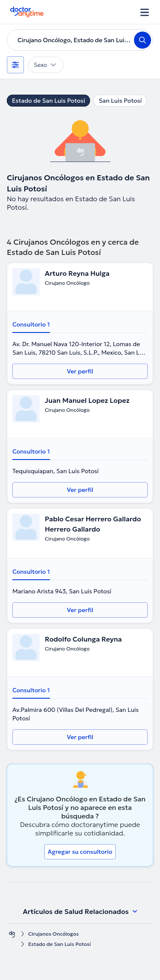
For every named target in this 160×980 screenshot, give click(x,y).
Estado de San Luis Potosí (48, 101)
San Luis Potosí (120, 101)
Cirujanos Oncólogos (53, 934)
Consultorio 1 (31, 324)
